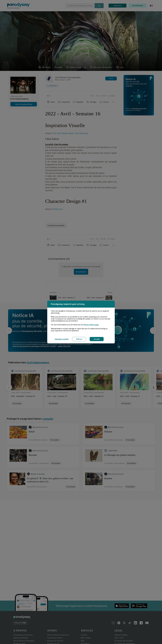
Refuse (79, 339)
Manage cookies (62, 339)
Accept (97, 339)
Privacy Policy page (91, 325)
